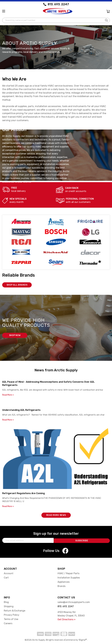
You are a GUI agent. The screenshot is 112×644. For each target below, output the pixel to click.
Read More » (8, 394)
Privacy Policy (12, 614)
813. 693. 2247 (58, 4)
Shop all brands (17, 284)
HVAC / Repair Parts (68, 573)
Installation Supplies (69, 577)
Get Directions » (66, 619)
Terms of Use (11, 619)
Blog (6, 602)
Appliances (64, 581)
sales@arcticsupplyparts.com (74, 602)
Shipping (9, 606)
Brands (62, 586)
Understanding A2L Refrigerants (21, 410)
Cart (6, 577)
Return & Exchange (15, 610)
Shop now (15, 335)
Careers (8, 623)
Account (9, 573)
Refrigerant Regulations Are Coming (23, 493)
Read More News (56, 515)
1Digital (83, 640)
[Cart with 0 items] (108, 12)
